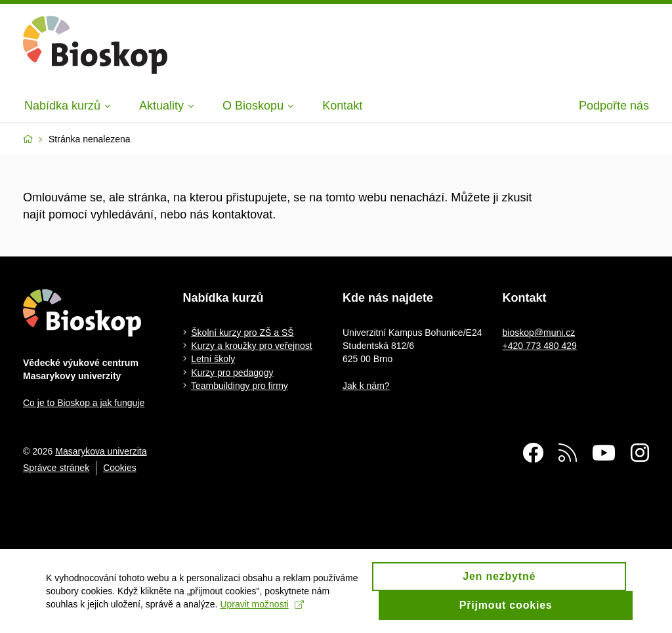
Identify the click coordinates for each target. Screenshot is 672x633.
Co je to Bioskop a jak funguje (84, 403)
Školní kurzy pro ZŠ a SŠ (242, 333)
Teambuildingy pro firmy (240, 386)
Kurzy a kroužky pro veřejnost (251, 346)
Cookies (120, 468)
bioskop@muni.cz (539, 333)
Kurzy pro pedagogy (232, 373)
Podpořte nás (614, 106)
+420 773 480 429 (540, 346)
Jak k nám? (366, 386)
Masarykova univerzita (101, 451)
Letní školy (213, 359)
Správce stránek (56, 468)
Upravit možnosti (262, 609)
